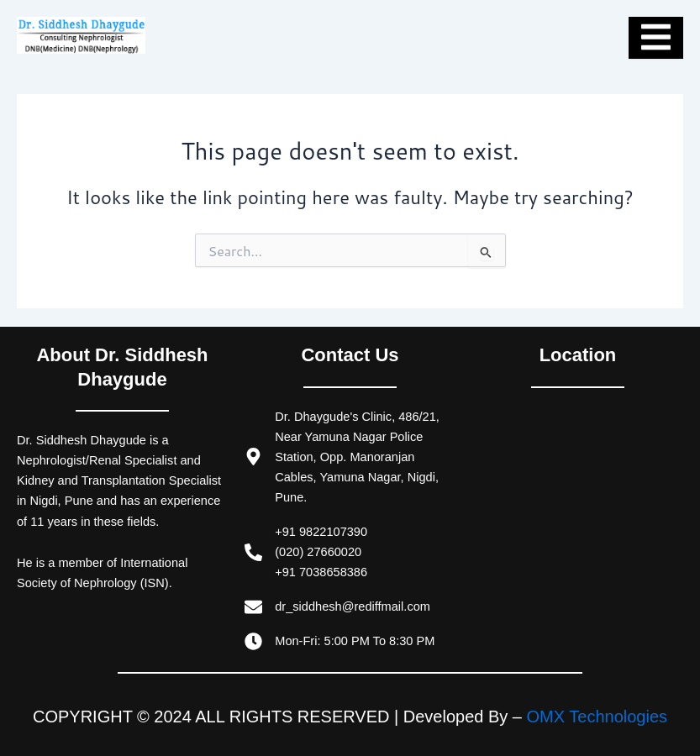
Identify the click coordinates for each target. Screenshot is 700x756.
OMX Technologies (597, 717)
